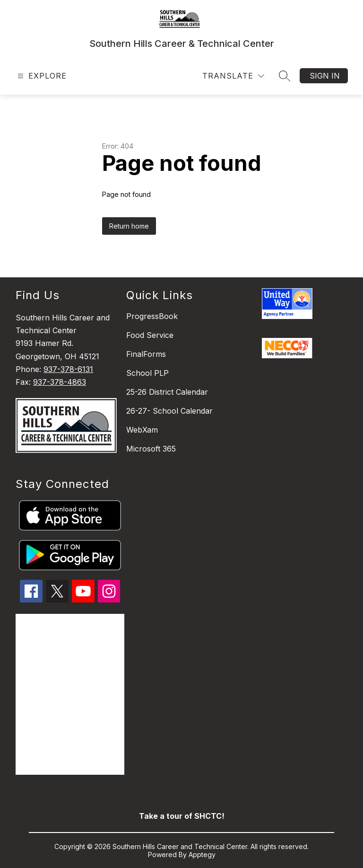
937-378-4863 (60, 382)
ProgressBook (152, 316)
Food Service (150, 335)
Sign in (325, 76)
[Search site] (285, 76)
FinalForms (146, 354)
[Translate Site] (233, 76)
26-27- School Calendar (169, 411)
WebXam (142, 430)
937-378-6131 (68, 369)
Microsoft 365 (151, 449)
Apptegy (202, 855)
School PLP (147, 373)
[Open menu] (41, 76)
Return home (129, 226)
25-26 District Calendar (167, 392)
